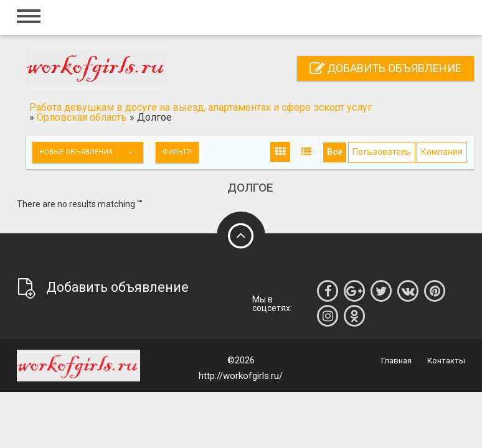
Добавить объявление (385, 68)
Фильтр (177, 152)
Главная (396, 361)
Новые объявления (91, 152)
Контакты (446, 361)
